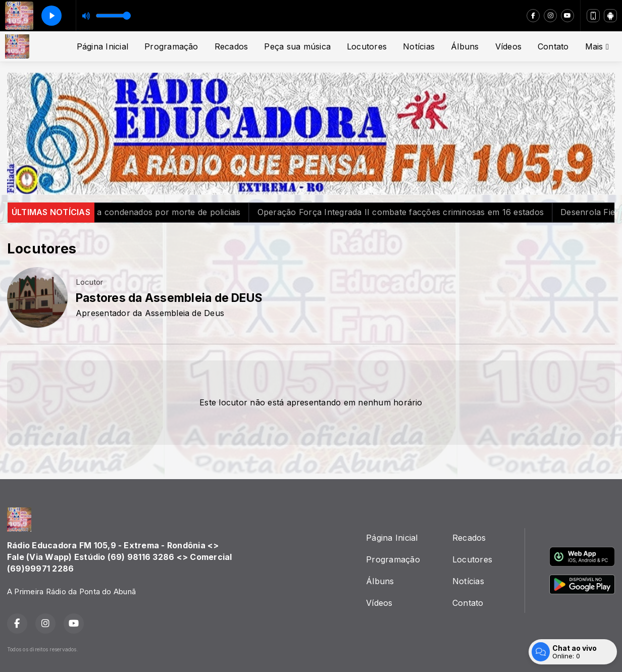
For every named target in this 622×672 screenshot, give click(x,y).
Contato (553, 46)
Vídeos (508, 46)
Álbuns (465, 46)
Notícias (419, 46)
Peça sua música (297, 46)
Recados (231, 46)
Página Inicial (102, 46)
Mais (597, 46)
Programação (171, 46)
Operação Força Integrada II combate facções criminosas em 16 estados (420, 212)
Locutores (367, 46)
